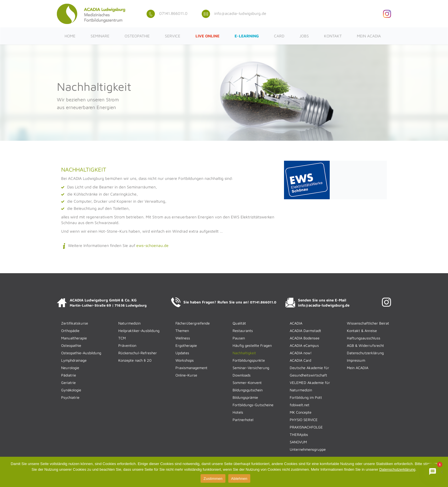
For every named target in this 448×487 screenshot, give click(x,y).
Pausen (239, 338)
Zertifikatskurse (75, 323)
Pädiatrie (69, 375)
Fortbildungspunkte (249, 360)
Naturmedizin (129, 323)
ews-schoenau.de (152, 245)
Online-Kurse (186, 375)
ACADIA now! (301, 353)
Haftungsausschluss (364, 338)
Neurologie (70, 368)
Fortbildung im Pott (306, 397)
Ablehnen (239, 479)
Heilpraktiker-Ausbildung (139, 331)
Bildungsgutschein (248, 390)
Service (173, 36)
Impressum (356, 360)
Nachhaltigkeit (244, 353)
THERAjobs (299, 434)
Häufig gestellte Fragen (252, 345)
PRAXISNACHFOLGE (306, 427)
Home (70, 36)
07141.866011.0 (167, 13)
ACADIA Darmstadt (305, 331)
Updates (182, 353)
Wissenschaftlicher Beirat (368, 323)
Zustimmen (213, 479)
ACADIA (296, 323)
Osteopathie (137, 36)
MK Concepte (301, 412)
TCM (122, 338)
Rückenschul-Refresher (138, 353)
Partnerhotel (243, 420)
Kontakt (333, 36)
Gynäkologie (71, 390)
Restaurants (243, 331)
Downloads (242, 375)
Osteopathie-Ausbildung (81, 353)
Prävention (127, 345)
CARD (279, 36)
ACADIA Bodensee (305, 338)
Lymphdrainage (74, 360)
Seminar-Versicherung (251, 368)
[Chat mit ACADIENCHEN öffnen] (433, 472)
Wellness (183, 338)
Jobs (304, 36)
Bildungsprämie (245, 397)
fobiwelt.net (300, 405)
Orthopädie (70, 331)
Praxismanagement (191, 368)
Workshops (185, 360)
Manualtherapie (74, 338)
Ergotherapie (186, 345)
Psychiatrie (70, 397)
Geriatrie (68, 383)
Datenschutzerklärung (365, 353)
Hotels (238, 412)
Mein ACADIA (369, 36)
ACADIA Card (300, 360)
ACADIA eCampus (304, 345)
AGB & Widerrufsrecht (365, 345)
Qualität (239, 323)
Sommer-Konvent (247, 383)
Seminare (100, 36)
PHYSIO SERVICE (304, 420)
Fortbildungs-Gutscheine (253, 405)
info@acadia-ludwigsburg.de (234, 13)
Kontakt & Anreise (362, 331)
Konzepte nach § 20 (135, 360)
